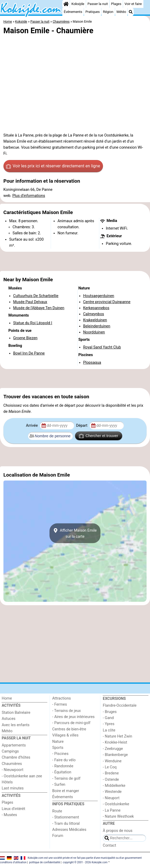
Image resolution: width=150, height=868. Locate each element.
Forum (58, 836)
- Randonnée (63, 766)
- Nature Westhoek (118, 816)
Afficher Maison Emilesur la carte (75, 533)
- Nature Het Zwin (117, 736)
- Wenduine (112, 761)
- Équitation (62, 772)
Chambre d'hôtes (16, 757)
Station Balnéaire (16, 713)
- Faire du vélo (64, 760)
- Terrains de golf (66, 779)
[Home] (66, 4)
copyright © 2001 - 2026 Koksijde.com (85, 862)
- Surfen (59, 785)
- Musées (9, 815)
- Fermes (60, 704)
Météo (121, 12)
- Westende (112, 792)
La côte (109, 730)
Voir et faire (133, 4)
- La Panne (112, 810)
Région (108, 12)
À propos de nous (118, 831)
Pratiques (93, 12)
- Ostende (111, 780)
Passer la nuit (98, 4)
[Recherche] (131, 12)
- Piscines (60, 754)
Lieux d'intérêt (13, 809)
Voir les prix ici (53, 166)
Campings (10, 751)
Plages (116, 4)
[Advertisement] (75, 261)
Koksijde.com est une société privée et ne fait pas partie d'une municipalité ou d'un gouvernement (85, 858)
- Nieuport (111, 798)
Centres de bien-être (69, 729)
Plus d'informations (29, 196)
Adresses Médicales (69, 830)
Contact (109, 845)
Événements (73, 12)
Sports (58, 748)
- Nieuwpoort (12, 770)
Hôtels (7, 782)
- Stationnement (66, 817)
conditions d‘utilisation (13, 862)
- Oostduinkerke (116, 804)
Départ (82, 426)
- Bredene (111, 773)
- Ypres (109, 724)
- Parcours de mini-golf (71, 723)
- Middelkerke (114, 786)
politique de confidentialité (44, 862)
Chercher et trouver (99, 436)
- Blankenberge (115, 755)
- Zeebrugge (113, 749)
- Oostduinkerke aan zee (22, 776)
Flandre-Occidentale (120, 705)
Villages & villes (65, 735)
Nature (58, 742)
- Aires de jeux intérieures (73, 717)
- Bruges (110, 712)
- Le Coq (110, 767)
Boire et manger (66, 791)
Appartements (14, 745)
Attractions (62, 698)
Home (7, 698)
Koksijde (78, 4)
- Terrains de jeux (67, 711)
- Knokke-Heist (115, 742)
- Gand (108, 718)
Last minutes (13, 788)
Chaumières (12, 764)
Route (57, 811)
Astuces (8, 719)
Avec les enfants (15, 725)
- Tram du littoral (66, 824)
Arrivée (32, 426)
